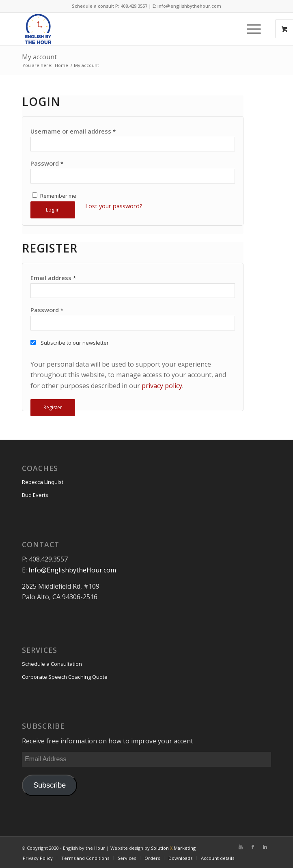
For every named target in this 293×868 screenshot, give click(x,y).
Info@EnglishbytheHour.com (72, 570)
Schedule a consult (93, 6)
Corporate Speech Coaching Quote (65, 677)
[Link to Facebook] (253, 847)
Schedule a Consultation (52, 664)
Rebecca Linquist (43, 482)
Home (61, 65)
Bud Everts (35, 495)
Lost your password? (114, 206)
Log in (53, 210)
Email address (53, 278)
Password (47, 163)
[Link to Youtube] (241, 847)
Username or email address (73, 131)
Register (53, 407)
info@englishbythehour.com (189, 6)
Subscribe (50, 785)
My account (39, 57)
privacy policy (162, 386)
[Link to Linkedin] (265, 847)
